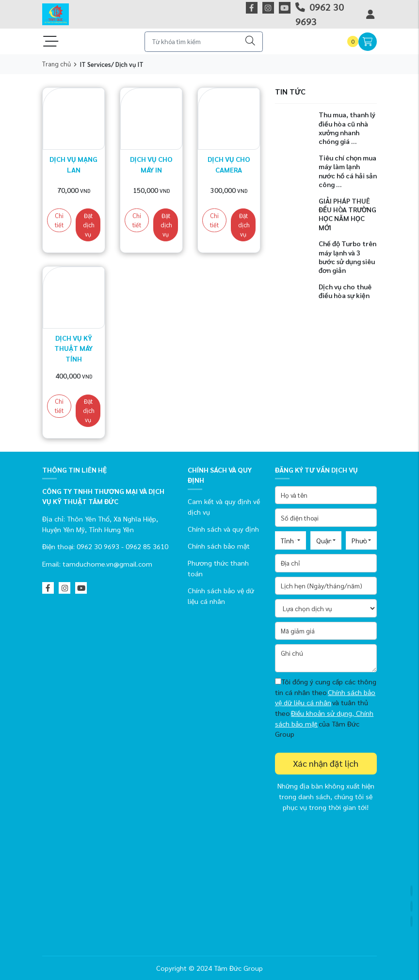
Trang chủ (56, 64)
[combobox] (290, 540)
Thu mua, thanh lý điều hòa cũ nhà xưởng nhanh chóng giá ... (347, 128)
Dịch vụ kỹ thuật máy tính (73, 348)
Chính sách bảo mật (219, 546)
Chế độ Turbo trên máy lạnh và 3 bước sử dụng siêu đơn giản (347, 257)
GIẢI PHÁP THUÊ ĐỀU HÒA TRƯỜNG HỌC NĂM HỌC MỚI (347, 214)
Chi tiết (59, 220)
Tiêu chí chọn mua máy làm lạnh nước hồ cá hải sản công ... (348, 171)
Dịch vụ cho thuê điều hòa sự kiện (345, 291)
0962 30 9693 (320, 14)
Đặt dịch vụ (89, 225)
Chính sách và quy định (223, 529)
